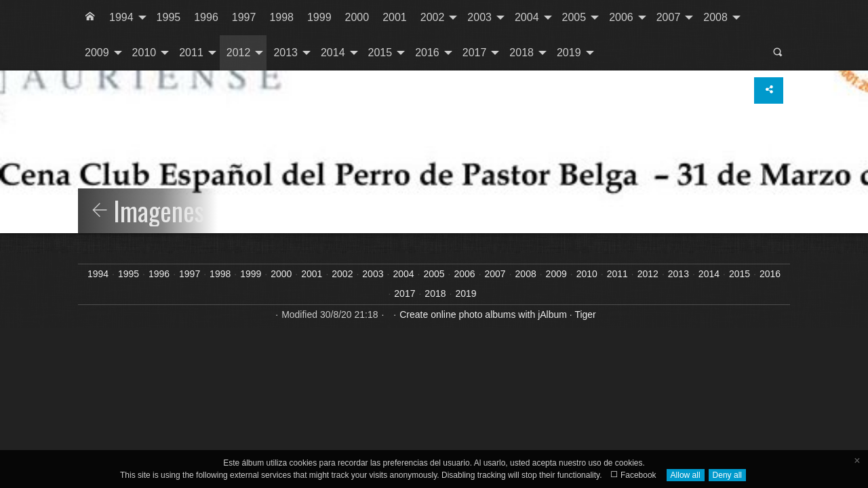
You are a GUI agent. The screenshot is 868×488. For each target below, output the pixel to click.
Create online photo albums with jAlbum (483, 314)
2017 (475, 53)
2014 (333, 53)
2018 (521, 53)
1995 (169, 17)
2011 (191, 53)
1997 (244, 17)
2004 (527, 17)
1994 (121, 17)
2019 (569, 53)
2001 (395, 17)
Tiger (585, 314)
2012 (239, 53)
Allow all (686, 475)
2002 (433, 17)
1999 (319, 17)
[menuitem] (90, 18)
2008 (715, 17)
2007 (669, 17)
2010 (144, 53)
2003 (479, 17)
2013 (285, 53)
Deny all (727, 475)
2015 (380, 53)
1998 (281, 17)
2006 (621, 17)
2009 (97, 53)
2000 (357, 17)
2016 (427, 53)
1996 (206, 17)
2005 (574, 17)
